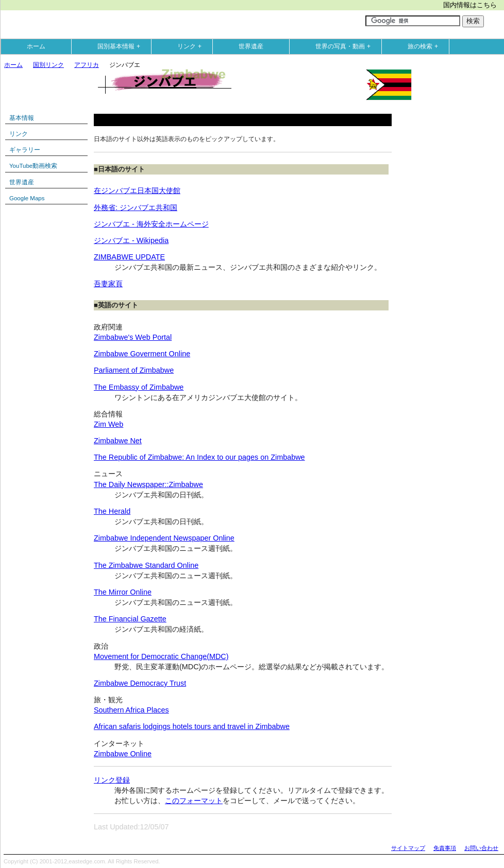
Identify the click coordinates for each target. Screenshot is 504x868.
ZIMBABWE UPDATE (129, 257)
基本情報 (22, 118)
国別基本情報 (121, 46)
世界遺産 (251, 46)
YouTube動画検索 (33, 166)
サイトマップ (408, 848)
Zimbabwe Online (123, 754)
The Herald (112, 511)
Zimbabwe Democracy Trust (140, 683)
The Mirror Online (123, 592)
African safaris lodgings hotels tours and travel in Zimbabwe (192, 726)
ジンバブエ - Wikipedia (131, 240)
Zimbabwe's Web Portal (133, 337)
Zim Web (108, 424)
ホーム (36, 46)
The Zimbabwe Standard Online (146, 565)
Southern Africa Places (131, 710)
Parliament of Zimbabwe (134, 370)
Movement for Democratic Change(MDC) (161, 656)
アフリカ (87, 65)
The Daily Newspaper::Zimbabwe (148, 484)
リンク (192, 46)
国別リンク (48, 65)
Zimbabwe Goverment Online (142, 354)
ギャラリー (25, 150)
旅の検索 (425, 46)
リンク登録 (112, 780)
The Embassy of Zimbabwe (139, 387)
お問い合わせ (481, 848)
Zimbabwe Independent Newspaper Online (164, 538)
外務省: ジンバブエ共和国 (136, 207)
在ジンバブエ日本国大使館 (137, 190)
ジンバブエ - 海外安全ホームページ (151, 224)
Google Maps (27, 198)
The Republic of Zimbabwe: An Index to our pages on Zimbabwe (199, 457)
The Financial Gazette (130, 619)
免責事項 (445, 848)
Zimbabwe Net (118, 441)
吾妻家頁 (108, 284)
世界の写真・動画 (345, 46)
